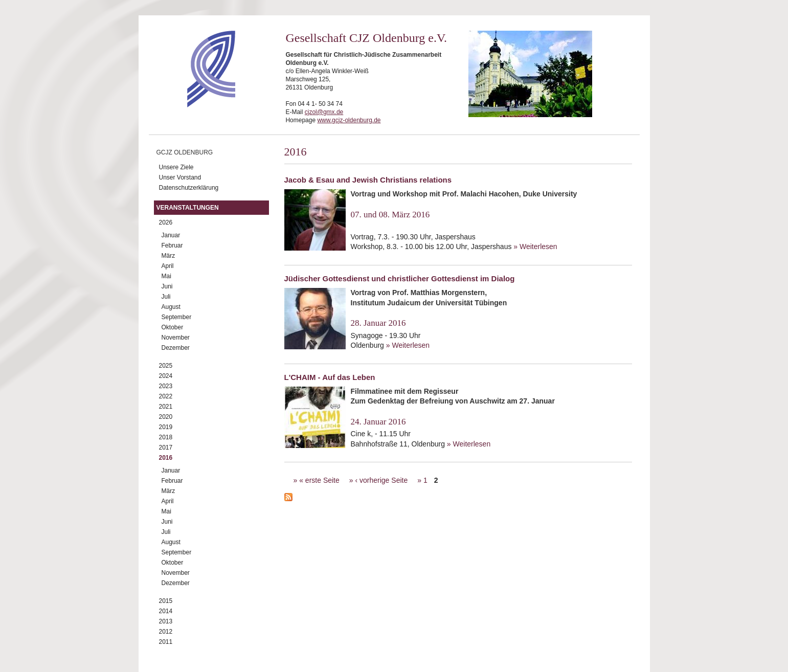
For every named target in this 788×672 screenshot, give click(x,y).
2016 (166, 458)
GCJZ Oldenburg (185, 152)
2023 (166, 386)
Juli (166, 297)
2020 (166, 417)
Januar (171, 235)
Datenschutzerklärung (189, 188)
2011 (166, 642)
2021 (166, 407)
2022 (166, 396)
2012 (166, 632)
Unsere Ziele (176, 167)
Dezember (176, 348)
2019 (166, 427)
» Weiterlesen (535, 247)
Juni (167, 286)
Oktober (173, 327)
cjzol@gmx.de (324, 112)
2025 (166, 366)
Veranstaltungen (188, 208)
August (171, 307)
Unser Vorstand (180, 177)
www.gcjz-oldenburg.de (349, 120)
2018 (166, 437)
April (168, 266)
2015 (166, 601)
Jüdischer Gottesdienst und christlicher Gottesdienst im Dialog (400, 278)
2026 (166, 222)
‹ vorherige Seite (381, 480)
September (177, 317)
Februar (172, 245)
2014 (166, 611)
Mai (166, 276)
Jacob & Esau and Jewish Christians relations (368, 180)
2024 (166, 376)
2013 (166, 621)
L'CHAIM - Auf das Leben (330, 377)
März (168, 256)
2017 (166, 447)
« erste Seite (319, 480)
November (176, 338)
